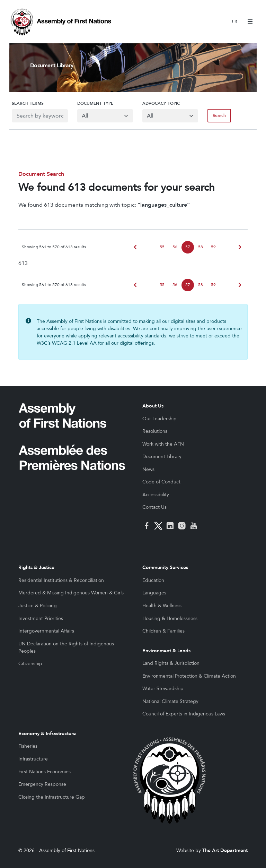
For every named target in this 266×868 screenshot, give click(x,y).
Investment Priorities (41, 618)
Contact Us (154, 507)
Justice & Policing (38, 606)
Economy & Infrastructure (47, 734)
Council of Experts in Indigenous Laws (184, 714)
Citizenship (30, 664)
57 (188, 247)
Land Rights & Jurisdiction (171, 663)
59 (213, 247)
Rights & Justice (36, 568)
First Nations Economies (45, 772)
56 (175, 247)
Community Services (165, 568)
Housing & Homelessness (170, 618)
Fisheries (28, 746)
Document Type (94, 103)
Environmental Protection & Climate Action (189, 676)
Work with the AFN (163, 444)
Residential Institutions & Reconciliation (61, 580)
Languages (154, 593)
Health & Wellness (162, 606)
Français (235, 22)
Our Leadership (159, 419)
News (148, 469)
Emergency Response (42, 784)
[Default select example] (104, 116)
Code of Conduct (161, 482)
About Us (153, 406)
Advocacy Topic (161, 103)
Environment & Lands (166, 651)
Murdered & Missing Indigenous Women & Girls (71, 593)
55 (162, 247)
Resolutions (155, 431)
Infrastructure (33, 759)
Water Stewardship (163, 689)
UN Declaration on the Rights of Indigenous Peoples (66, 647)
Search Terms (25, 103)
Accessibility (156, 495)
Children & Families (163, 631)
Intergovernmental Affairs (46, 631)
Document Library (162, 457)
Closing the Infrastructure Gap (52, 797)
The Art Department (225, 850)
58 (201, 247)
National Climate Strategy (170, 701)
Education (153, 580)
